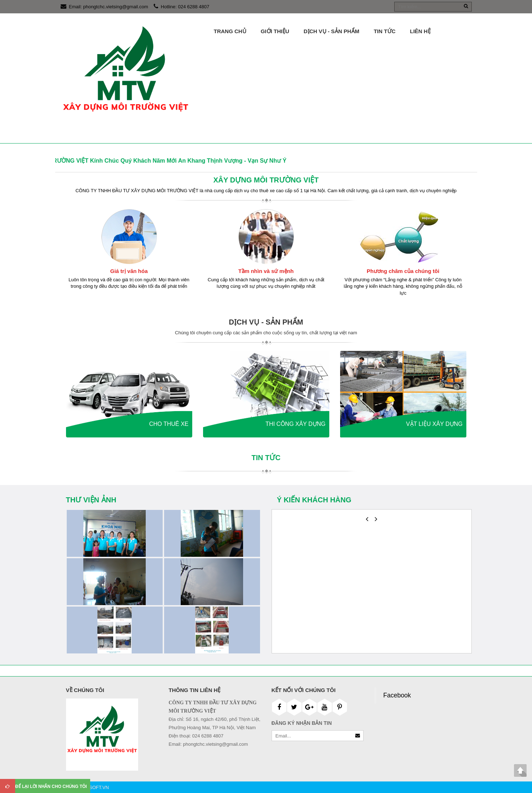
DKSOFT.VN (96, 787)
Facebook (397, 695)
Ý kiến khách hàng (314, 500)
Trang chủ (230, 31)
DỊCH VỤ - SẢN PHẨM (331, 31)
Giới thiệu (275, 31)
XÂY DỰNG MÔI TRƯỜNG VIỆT (266, 180)
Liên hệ (420, 31)
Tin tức (384, 31)
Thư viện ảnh (91, 500)
